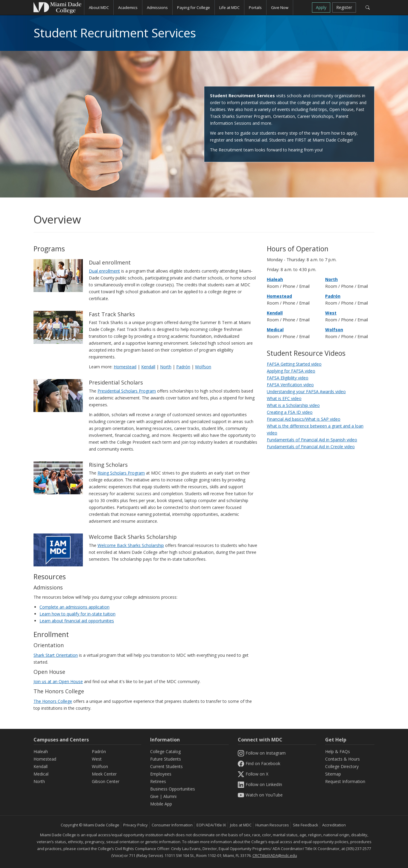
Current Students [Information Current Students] (166, 766)
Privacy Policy (136, 825)
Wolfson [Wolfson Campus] (100, 766)
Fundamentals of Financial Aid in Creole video (311, 447)
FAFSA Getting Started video (294, 364)
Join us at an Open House (58, 681)
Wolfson (203, 367)
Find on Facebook (259, 763)
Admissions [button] (157, 7)
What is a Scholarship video (293, 405)
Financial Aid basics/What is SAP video (304, 419)
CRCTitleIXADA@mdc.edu (275, 855)
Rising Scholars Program (121, 473)
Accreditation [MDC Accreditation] (334, 825)
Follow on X (253, 774)
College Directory (342, 766)
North (166, 367)
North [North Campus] (39, 781)
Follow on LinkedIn (260, 784)
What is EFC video (284, 398)
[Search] (367, 7)
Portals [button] (255, 7)
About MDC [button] (99, 7)
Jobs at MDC (241, 825)
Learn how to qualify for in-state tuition (77, 614)
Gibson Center (106, 781)
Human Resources (272, 825)
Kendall (148, 367)
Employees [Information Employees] (161, 774)
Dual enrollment (104, 271)
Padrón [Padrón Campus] (99, 751)
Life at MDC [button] (229, 7)
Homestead (125, 367)
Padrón (183, 367)
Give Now (280, 7)
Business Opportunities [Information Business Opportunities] (173, 789)
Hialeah (275, 279)
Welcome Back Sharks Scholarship (131, 545)
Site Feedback (306, 825)
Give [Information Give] (154, 796)
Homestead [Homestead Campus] (45, 759)
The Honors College (53, 701)
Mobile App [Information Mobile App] (161, 804)
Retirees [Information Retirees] (158, 781)
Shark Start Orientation (56, 655)
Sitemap (333, 774)
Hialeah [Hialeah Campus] (41, 751)
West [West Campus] (97, 759)
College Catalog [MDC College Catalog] (165, 751)
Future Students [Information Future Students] (166, 759)
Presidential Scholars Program (127, 391)
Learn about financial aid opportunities (77, 621)
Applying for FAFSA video (291, 371)
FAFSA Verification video (290, 385)
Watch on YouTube (260, 795)
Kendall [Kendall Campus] (41, 766)
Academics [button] (128, 7)
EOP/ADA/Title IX (211, 825)
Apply (321, 7)
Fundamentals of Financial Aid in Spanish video (312, 440)
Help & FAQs (338, 751)
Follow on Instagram (262, 753)
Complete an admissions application (74, 607)
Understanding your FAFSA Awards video (306, 392)
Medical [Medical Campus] (41, 774)
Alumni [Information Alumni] (170, 796)
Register (344, 7)
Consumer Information (172, 825)
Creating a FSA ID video (290, 412)
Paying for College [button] (194, 7)
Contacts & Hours (342, 759)
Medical (275, 330)
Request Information (345, 781)
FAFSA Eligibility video (288, 378)
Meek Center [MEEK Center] (104, 774)
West (331, 313)
